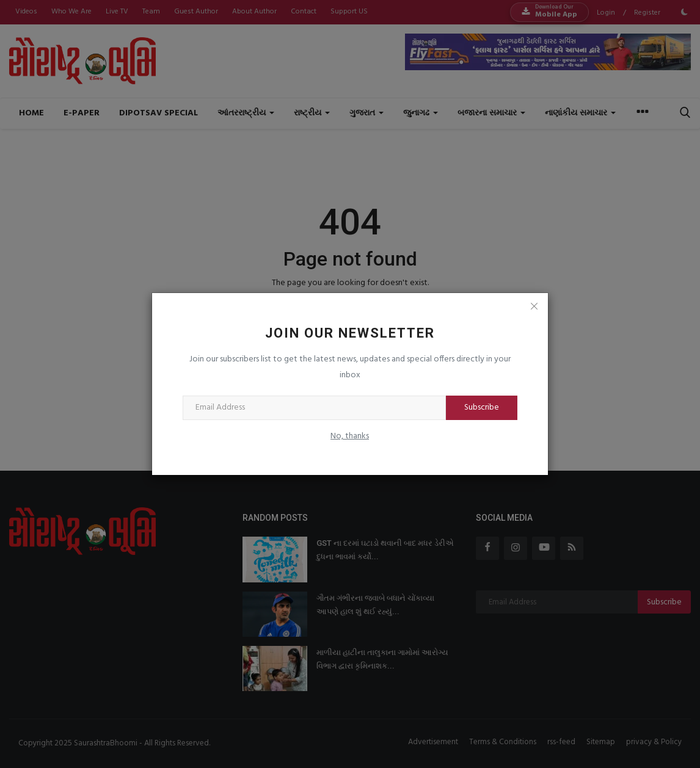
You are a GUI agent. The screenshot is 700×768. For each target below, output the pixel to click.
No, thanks (350, 436)
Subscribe (482, 408)
